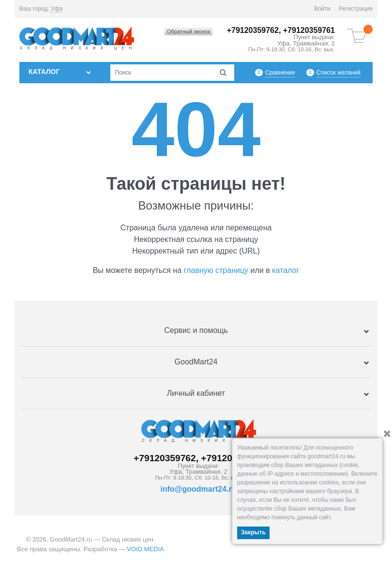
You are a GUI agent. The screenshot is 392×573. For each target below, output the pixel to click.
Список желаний (339, 72)
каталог (286, 270)
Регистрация (356, 9)
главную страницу (216, 270)
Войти (322, 9)
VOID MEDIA (145, 549)
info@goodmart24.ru (199, 489)
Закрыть (253, 532)
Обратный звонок (188, 31)
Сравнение (280, 72)
